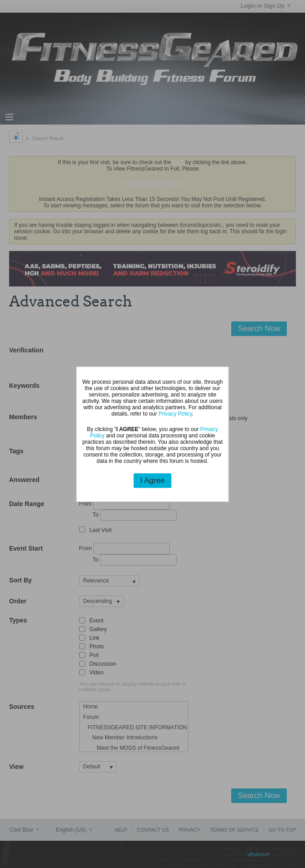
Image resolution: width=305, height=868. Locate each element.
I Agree (152, 480)
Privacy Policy (175, 414)
